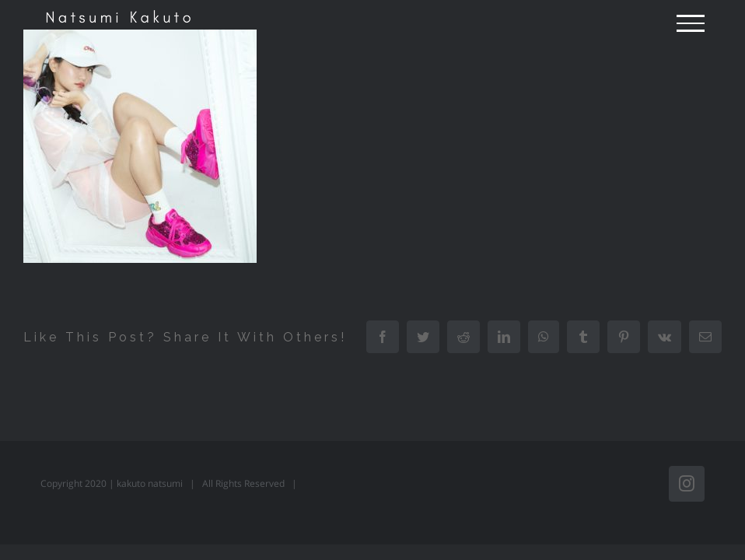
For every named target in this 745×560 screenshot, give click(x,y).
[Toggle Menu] (691, 23)
